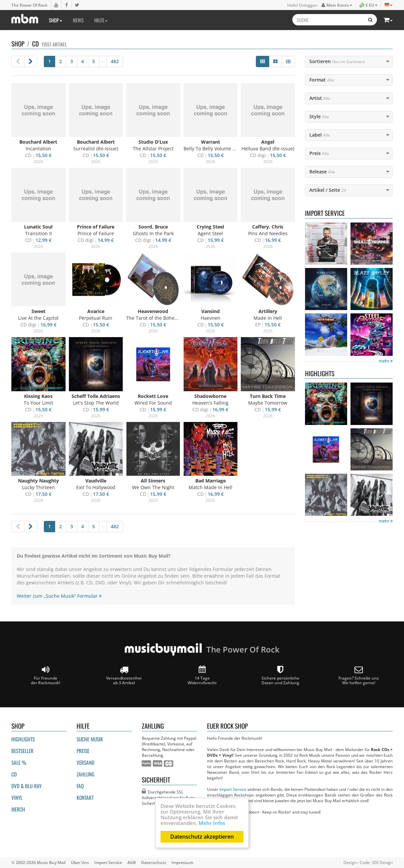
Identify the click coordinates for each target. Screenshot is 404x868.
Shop (56, 20)
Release (322, 172)
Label (320, 135)
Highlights (23, 739)
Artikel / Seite (328, 190)
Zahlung (85, 774)
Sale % (19, 762)
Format (322, 80)
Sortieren (337, 61)
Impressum (182, 862)
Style (319, 116)
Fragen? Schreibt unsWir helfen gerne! (359, 675)
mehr (386, 361)
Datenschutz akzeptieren (202, 837)
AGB (132, 862)
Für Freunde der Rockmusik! (45, 675)
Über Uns (80, 862)
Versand (85, 762)
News (78, 20)
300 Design (382, 862)
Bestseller (22, 751)
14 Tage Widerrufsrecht (202, 675)
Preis (319, 153)
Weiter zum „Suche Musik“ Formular (59, 596)
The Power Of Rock (29, 5)
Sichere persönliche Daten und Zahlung (280, 675)
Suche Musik (90, 739)
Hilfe (101, 20)
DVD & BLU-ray (26, 786)
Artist (320, 98)
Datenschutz (154, 862)
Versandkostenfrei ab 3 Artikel (124, 675)
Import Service (233, 789)
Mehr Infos (212, 823)
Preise (83, 751)
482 (115, 61)
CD (14, 774)
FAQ (80, 786)
